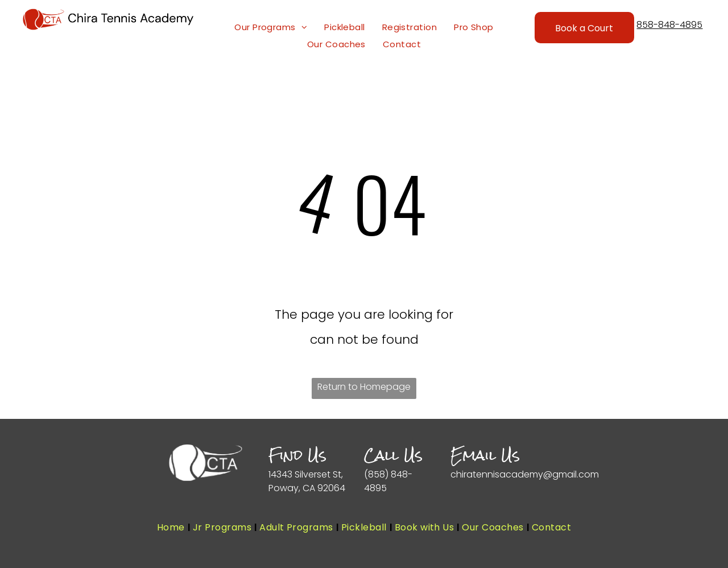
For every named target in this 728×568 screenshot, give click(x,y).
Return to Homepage (364, 387)
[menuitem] (271, 27)
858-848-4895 (669, 25)
